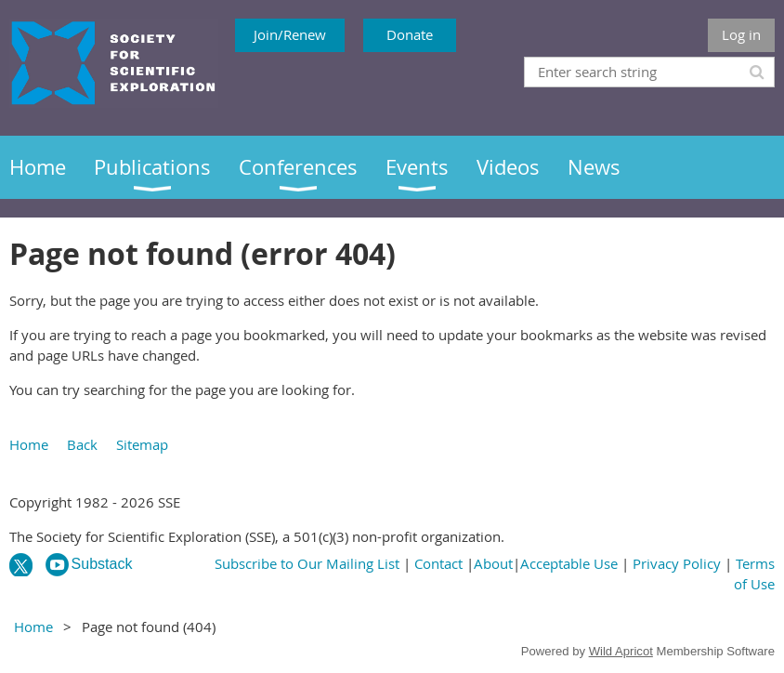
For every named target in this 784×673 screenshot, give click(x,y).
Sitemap (142, 444)
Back (82, 444)
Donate (410, 34)
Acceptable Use (569, 563)
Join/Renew (290, 34)
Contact (438, 563)
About (493, 563)
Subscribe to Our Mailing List (307, 563)
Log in (741, 34)
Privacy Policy (677, 563)
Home (29, 444)
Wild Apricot (621, 651)
